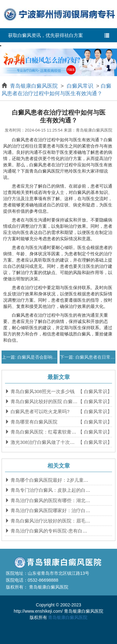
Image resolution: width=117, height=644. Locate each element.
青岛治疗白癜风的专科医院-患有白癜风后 (53, 531)
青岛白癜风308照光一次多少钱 (42, 391)
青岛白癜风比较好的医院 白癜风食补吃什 (53, 401)
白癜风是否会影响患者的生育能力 (50, 357)
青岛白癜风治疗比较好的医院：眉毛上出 (52, 521)
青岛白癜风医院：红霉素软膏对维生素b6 (52, 432)
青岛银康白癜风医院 (35, 86)
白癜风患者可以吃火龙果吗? (39, 411)
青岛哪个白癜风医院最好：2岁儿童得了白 (54, 480)
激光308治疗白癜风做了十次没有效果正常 (54, 442)
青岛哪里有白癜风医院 (33, 422)
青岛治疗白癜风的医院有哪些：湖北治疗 (52, 500)
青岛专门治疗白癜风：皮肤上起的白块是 (52, 490)
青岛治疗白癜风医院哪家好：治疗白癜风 (52, 510)
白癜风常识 (80, 86)
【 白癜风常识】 (95, 391)
